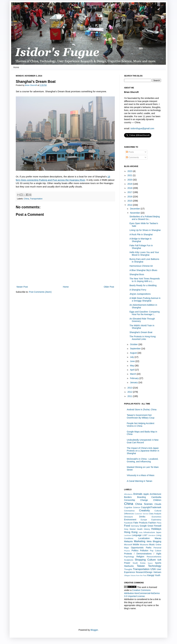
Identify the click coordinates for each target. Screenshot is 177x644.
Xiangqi (151, 575)
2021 (130, 175)
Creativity (145, 511)
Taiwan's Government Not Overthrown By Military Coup (141, 416)
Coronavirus (129, 511)
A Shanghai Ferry (138, 290)
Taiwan (141, 566)
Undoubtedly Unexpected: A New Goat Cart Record (143, 441)
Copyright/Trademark (151, 507)
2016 (130, 197)
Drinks (142, 517)
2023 (130, 171)
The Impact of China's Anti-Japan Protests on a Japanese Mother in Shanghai (143, 451)
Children (157, 500)
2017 (130, 192)
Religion (140, 557)
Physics (127, 551)
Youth (157, 575)
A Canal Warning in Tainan (140, 481)
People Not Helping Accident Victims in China (141, 425)
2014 (130, 205)
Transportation (36, 199)
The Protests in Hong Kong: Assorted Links (143, 338)
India (141, 532)
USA (153, 569)
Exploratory (156, 520)
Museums (144, 545)
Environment (130, 520)
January (134, 382)
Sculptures (129, 560)
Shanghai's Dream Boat (141, 332)
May (132, 366)
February (135, 378)
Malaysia (128, 541)
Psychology (129, 557)
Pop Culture (156, 551)
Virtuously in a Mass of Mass (141, 475)
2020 (130, 180)
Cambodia (156, 497)
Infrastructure (149, 532)
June (133, 361)
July (132, 357)
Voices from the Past (139, 575)
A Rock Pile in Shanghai (141, 234)
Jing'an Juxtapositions (140, 294)
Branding (142, 497)
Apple (146, 494)
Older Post (109, 287)
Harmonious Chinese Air (141, 266)
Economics (156, 517)
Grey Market (130, 529)
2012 (130, 392)
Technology (155, 566)
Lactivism (128, 535)
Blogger (94, 630)
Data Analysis (155, 514)
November (135, 213)
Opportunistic (137, 548)
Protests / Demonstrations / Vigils (143, 554)
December (135, 209)
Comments (132, 157)
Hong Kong (131, 532)
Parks (149, 548)
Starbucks (129, 566)
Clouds (158, 504)
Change (144, 500)
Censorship (130, 500)
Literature (152, 535)
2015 (130, 201)
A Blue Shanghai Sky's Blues (143, 270)
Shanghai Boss (137, 274)
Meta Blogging (154, 541)
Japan (159, 532)
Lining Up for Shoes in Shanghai (145, 230)
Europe (144, 520)
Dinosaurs (128, 517)
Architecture (155, 494)
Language (137, 535)
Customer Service (142, 514)
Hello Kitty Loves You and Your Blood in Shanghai (144, 254)
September (136, 349)
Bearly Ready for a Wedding (143, 285)
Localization (144, 538)
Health (140, 529)
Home (16, 67)
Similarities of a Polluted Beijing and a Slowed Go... (145, 218)
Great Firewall (154, 526)
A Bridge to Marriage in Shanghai (140, 240)
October (134, 344)
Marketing (140, 541)
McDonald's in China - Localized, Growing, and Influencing (143, 460)
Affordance (128, 494)
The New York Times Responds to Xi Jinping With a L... (145, 280)
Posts (130, 152)
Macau (158, 538)
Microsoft (128, 545)
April (132, 370)
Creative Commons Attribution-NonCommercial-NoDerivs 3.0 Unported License (142, 593)
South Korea (139, 563)
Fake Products (140, 523)
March (133, 374)
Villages (127, 575)
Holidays (156, 529)
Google (143, 526)
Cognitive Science (132, 507)
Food (127, 526)
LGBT (145, 535)
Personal (157, 548)
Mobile (136, 544)
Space (150, 563)
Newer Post (22, 287)
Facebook (128, 523)
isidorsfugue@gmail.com (142, 128)
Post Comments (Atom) (40, 292)
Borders (128, 497)
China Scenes (144, 504)
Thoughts (128, 569)
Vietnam (157, 572)
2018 (130, 188)
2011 (130, 396)
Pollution (144, 551)
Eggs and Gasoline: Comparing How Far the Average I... (145, 313)
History (147, 529)
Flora (159, 523)
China (26, 199)
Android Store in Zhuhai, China (142, 410)
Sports (158, 563)
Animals (138, 494)
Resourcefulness (154, 557)
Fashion (152, 523)
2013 (130, 388)
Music (152, 544)
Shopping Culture (145, 560)
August (134, 353)
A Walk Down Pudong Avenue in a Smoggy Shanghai (145, 299)
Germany (135, 526)
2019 (130, 184)
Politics (135, 551)
